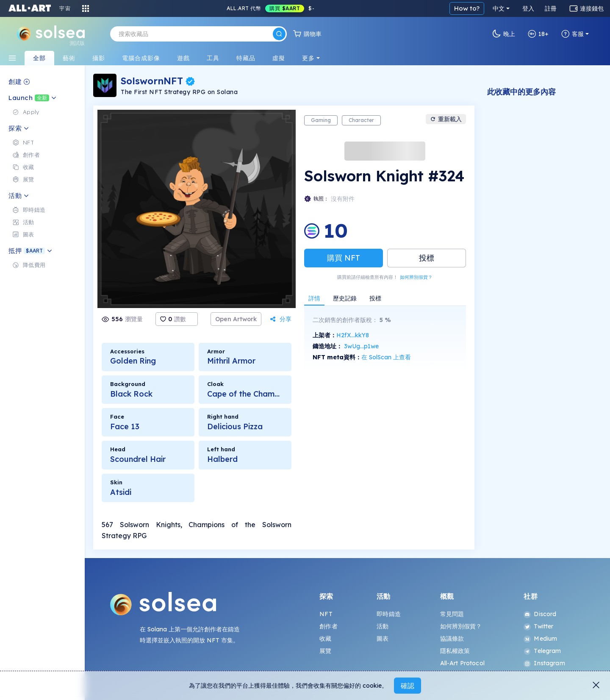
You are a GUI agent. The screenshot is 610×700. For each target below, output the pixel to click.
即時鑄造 (389, 614)
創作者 (328, 626)
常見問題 (452, 614)
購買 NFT (344, 258)
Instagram (544, 663)
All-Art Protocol (462, 663)
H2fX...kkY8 (353, 335)
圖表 (383, 639)
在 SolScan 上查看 (386, 357)
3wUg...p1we (361, 346)
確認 (408, 686)
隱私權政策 (455, 651)
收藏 (325, 639)
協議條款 (452, 639)
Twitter (538, 626)
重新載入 (446, 119)
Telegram (542, 651)
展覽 (325, 651)
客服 (573, 34)
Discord (540, 614)
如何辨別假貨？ (416, 277)
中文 (499, 8)
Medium (540, 639)
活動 (383, 626)
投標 (427, 258)
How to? (467, 8)
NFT (326, 614)
